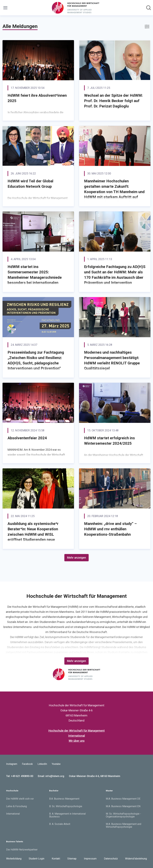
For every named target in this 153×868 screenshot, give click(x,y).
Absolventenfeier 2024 (27, 438)
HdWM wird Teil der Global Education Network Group (30, 184)
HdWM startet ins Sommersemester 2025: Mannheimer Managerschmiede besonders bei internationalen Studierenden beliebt (35, 277)
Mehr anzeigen (76, 558)
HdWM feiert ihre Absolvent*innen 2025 (37, 98)
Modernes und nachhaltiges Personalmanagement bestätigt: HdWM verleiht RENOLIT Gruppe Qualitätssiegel (112, 360)
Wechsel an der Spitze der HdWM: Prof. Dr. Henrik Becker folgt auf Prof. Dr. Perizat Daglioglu (113, 101)
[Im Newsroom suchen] (149, 8)
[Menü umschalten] (5, 8)
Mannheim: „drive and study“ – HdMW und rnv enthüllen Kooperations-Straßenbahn (110, 529)
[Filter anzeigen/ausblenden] (147, 27)
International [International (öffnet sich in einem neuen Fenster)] (77, 736)
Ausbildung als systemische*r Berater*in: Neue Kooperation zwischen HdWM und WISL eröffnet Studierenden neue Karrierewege (33, 534)
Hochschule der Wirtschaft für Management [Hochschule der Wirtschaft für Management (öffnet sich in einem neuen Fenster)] (77, 731)
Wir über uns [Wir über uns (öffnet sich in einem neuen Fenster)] (77, 741)
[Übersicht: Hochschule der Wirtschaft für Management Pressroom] (76, 8)
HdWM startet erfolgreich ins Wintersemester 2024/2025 (109, 441)
